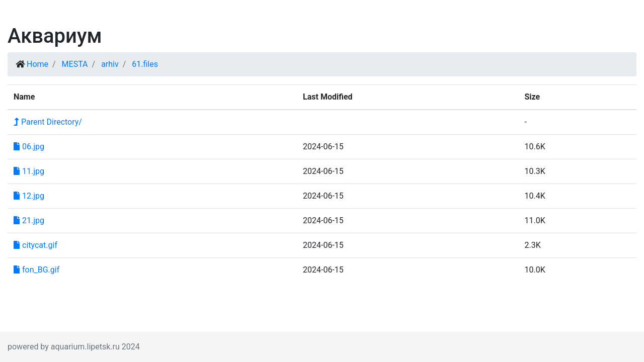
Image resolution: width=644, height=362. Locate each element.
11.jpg (29, 171)
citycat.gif (35, 245)
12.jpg (29, 196)
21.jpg (29, 220)
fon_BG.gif (36, 270)
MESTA (75, 64)
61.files (145, 64)
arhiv (110, 64)
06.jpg (29, 147)
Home (37, 64)
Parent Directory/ (48, 122)
